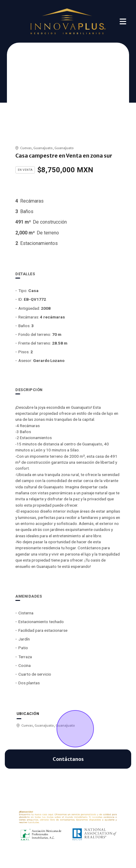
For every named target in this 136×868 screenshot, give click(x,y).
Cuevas (26, 148)
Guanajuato (43, 148)
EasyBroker (77, 856)
